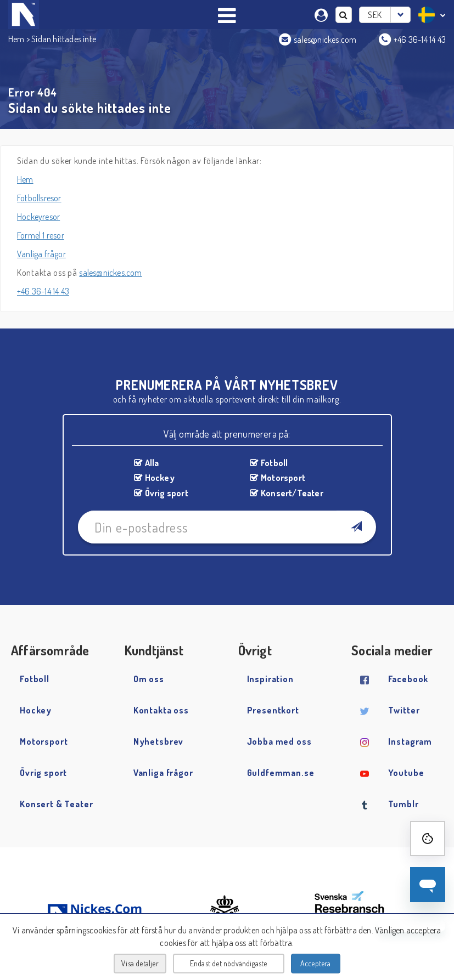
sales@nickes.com (110, 273)
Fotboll (274, 463)
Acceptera (316, 963)
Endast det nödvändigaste (229, 963)
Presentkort (273, 710)
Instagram (410, 741)
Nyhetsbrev (159, 741)
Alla (152, 463)
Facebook (408, 679)
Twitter (404, 710)
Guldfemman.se (281, 773)
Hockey (160, 478)
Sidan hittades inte (64, 39)
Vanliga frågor (41, 254)
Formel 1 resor (41, 235)
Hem (16, 39)
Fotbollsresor (39, 198)
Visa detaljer (140, 963)
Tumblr (403, 804)
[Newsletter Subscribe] (356, 527)
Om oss (149, 679)
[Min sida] (323, 14)
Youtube (406, 773)
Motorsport (283, 478)
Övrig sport (167, 493)
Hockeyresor (38, 217)
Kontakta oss (161, 710)
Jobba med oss (279, 741)
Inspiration (270, 679)
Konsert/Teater (292, 493)
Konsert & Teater (57, 804)
